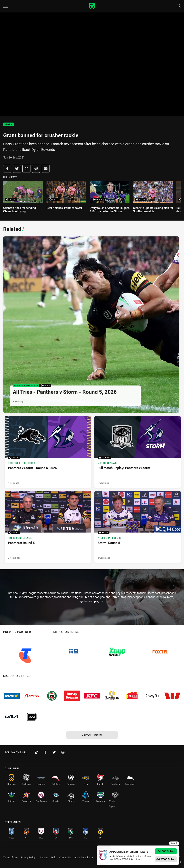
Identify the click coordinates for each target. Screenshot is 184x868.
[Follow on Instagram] (63, 752)
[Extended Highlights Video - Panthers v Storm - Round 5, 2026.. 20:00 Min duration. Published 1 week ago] (48, 452)
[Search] (179, 6)
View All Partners (92, 735)
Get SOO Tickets (166, 851)
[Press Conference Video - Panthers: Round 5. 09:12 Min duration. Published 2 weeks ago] (48, 527)
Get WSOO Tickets (166, 859)
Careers (44, 857)
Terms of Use (10, 857)
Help (54, 857)
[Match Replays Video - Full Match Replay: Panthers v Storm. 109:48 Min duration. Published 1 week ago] (138, 452)
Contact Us (65, 857)
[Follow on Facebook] (45, 752)
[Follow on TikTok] (36, 752)
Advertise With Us (84, 857)
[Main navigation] (5, 6)
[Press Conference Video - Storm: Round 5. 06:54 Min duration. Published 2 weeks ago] (138, 527)
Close (174, 843)
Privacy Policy (28, 857)
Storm (9, 124)
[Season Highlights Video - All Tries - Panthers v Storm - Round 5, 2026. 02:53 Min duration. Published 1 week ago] (91, 325)
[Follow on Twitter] (54, 752)
